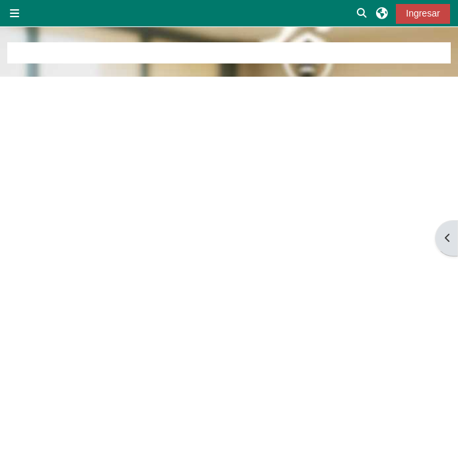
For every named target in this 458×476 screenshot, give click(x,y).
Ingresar (423, 13)
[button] (362, 13)
